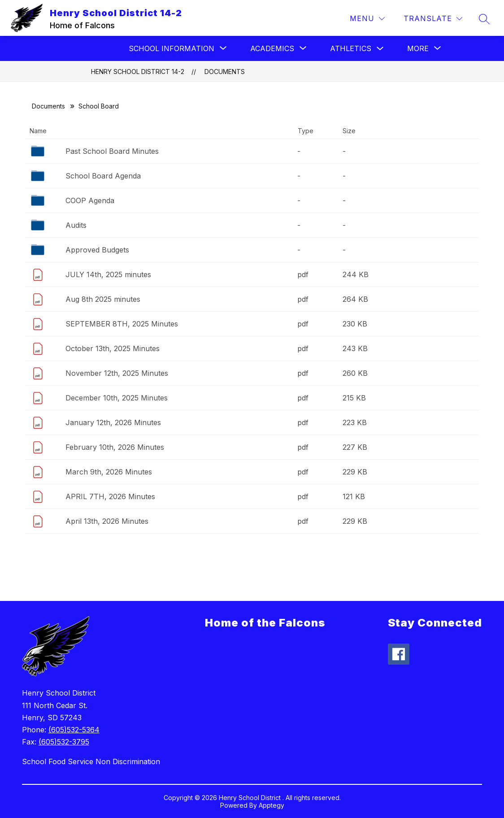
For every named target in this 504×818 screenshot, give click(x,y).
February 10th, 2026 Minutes (115, 447)
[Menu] (367, 19)
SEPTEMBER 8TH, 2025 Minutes (122, 324)
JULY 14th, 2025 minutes (108, 274)
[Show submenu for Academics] (272, 48)
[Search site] (484, 19)
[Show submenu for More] (418, 48)
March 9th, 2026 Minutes (109, 472)
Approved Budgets (97, 250)
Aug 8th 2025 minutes (103, 299)
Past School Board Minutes (112, 151)
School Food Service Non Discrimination (91, 761)
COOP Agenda (90, 200)
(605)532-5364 (74, 730)
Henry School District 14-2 (138, 72)
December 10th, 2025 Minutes (117, 398)
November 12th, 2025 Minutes (117, 373)
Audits (76, 225)
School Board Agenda (103, 176)
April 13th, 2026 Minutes (107, 521)
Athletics (351, 48)
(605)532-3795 (64, 742)
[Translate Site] (433, 19)
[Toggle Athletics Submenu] (380, 49)
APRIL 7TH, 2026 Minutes (110, 496)
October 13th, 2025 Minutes (113, 348)
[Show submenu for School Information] (172, 48)
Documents (225, 72)
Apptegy (272, 805)
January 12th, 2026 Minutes (113, 422)
